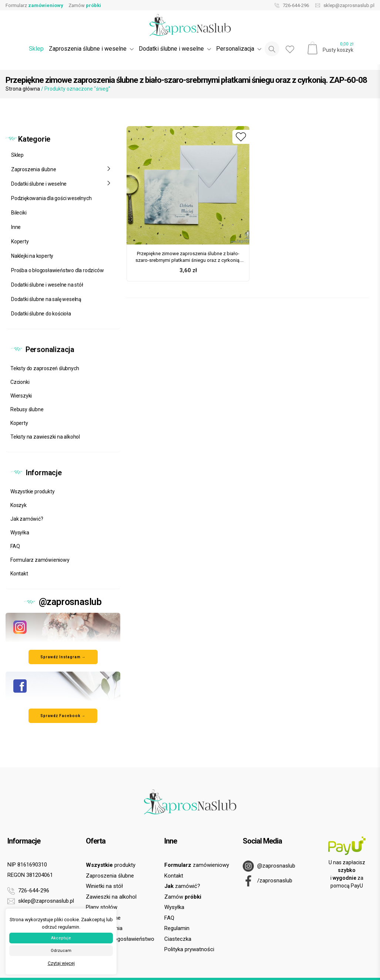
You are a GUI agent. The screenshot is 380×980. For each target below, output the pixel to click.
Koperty (20, 241)
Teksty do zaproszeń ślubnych (45, 368)
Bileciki (19, 213)
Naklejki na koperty (32, 256)
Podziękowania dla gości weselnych (51, 198)
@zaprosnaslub (269, 866)
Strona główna (23, 89)
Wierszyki (21, 396)
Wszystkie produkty (32, 491)
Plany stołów (102, 907)
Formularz (34, 5)
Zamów (85, 5)
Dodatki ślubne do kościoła (41, 314)
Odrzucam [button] (61, 951)
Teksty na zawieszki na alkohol (45, 437)
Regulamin (177, 928)
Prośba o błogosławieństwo (120, 939)
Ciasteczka (178, 939)
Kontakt (19, 574)
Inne (16, 227)
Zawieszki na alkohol (111, 897)
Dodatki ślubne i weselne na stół (47, 285)
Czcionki (20, 382)
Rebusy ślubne (27, 409)
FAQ (15, 546)
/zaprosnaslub (268, 881)
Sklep (36, 49)
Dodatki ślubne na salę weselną (46, 299)
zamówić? (182, 886)
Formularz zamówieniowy (40, 560)
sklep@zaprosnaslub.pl (343, 6)
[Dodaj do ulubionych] (241, 137)
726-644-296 (290, 6)
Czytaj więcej (61, 963)
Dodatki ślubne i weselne (61, 184)
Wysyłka (20, 533)
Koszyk (19, 505)
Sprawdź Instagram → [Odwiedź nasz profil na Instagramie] (63, 657)
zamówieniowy (197, 865)
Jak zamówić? (27, 519)
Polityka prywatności (189, 949)
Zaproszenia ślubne (61, 169)
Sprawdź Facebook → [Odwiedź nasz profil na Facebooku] (63, 716)
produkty (111, 865)
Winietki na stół (104, 886)
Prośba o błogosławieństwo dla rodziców (57, 270)
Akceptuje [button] (61, 938)
